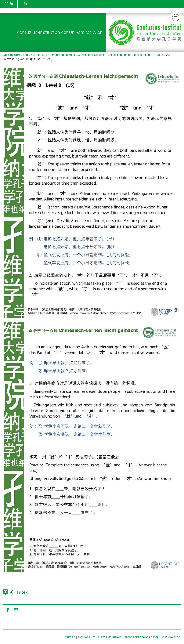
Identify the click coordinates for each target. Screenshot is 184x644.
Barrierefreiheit (110, 637)
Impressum (87, 637)
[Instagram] (16, 610)
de (9, 4)
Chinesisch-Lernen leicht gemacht (129, 55)
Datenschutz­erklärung (141, 637)
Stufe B (158, 55)
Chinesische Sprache (91, 55)
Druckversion (171, 637)
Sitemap (69, 637)
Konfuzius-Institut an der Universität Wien (60, 32)
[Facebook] (8, 610)
